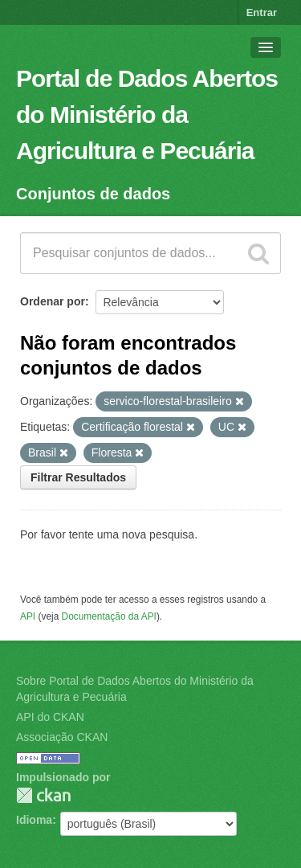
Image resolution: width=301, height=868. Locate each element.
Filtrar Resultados (78, 477)
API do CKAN (50, 717)
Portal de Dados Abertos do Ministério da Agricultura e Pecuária (147, 115)
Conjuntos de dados (93, 194)
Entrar (262, 12)
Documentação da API (109, 616)
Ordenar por (53, 301)
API (28, 616)
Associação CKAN (62, 737)
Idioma (34, 820)
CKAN (43, 795)
